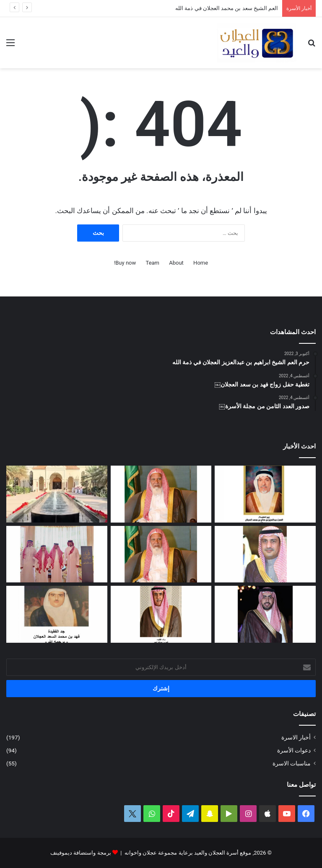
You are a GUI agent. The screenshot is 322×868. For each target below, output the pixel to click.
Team (153, 263)
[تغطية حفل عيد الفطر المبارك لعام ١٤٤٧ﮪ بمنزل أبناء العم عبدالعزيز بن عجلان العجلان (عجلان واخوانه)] (57, 494)
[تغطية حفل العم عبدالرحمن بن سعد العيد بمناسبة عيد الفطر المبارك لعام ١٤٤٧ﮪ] (57, 554)
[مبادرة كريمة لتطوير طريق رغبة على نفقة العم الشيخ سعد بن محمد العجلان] (161, 554)
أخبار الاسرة (296, 737)
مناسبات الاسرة (292, 763)
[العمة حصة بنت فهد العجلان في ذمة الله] (265, 494)
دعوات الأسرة (294, 750)
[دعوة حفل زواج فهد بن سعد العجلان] (265, 614)
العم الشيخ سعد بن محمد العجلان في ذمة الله (227, 8)
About (176, 263)
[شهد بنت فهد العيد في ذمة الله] (161, 614)
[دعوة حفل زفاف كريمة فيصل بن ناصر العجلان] (265, 554)
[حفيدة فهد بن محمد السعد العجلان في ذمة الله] (57, 614)
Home (201, 263)
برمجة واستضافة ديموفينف (80, 853)
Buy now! (125, 263)
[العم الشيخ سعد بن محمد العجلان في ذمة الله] (161, 494)
